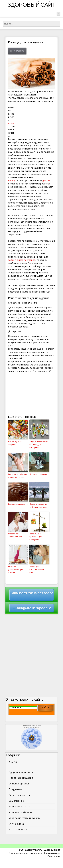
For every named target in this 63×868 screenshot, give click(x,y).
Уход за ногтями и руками (25, 818)
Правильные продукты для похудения (36, 537)
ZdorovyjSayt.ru (34, 850)
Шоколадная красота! (18, 504)
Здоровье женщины (21, 772)
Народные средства (21, 778)
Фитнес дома (17, 824)
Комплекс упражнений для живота (15, 569)
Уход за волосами (19, 806)
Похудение (18, 51)
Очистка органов (19, 784)
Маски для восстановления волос (37, 569)
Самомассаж (16, 801)
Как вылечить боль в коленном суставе (18, 476)
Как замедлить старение (15, 443)
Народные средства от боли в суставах (38, 505)
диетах (46, 180)
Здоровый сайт (32, 5)
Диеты (13, 762)
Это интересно (18, 829)
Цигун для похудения (39, 474)
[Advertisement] (35, 119)
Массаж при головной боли (15, 535)
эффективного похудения (22, 260)
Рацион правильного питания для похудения (39, 444)
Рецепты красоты (20, 795)
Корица (12, 180)
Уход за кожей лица (21, 812)
